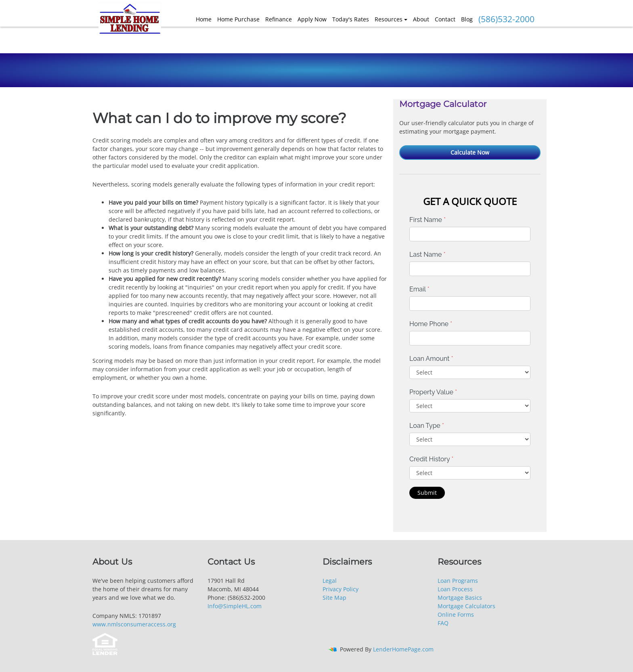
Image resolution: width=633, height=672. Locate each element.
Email (419, 289)
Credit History (431, 459)
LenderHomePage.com (403, 649)
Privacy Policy (341, 589)
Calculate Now (470, 152)
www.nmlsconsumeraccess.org (134, 624)
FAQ (443, 623)
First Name (428, 220)
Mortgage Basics (460, 598)
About (421, 19)
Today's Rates (351, 19)
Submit (427, 493)
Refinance (279, 19)
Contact (445, 19)
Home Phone (431, 324)
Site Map (334, 598)
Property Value (433, 392)
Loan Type (427, 426)
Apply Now (312, 19)
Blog (467, 19)
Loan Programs (458, 581)
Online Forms (456, 614)
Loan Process (455, 589)
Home (204, 19)
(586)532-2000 (506, 19)
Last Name (428, 254)
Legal (330, 581)
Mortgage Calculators (466, 606)
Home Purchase (238, 19)
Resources (389, 19)
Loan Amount (431, 359)
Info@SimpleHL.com (235, 606)
